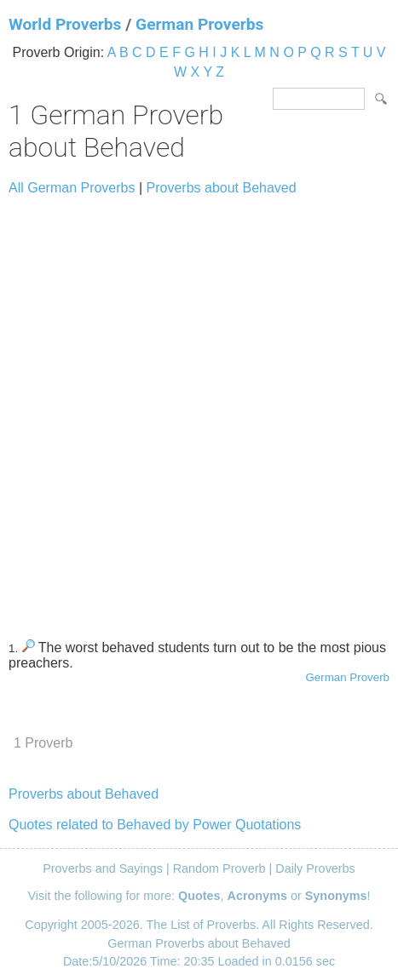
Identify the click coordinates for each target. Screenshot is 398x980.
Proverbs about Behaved (222, 188)
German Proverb (347, 677)
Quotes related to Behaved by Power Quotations (155, 825)
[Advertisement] (199, 410)
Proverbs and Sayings (103, 868)
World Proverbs (65, 24)
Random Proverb (219, 868)
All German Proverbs (72, 188)
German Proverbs (199, 24)
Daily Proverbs (315, 868)
